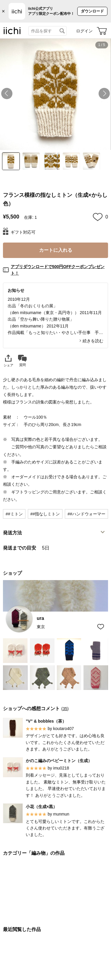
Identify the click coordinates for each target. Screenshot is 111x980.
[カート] (102, 31)
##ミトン (14, 514)
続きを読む (93, 341)
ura (40, 619)
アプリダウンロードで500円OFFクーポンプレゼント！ (58, 270)
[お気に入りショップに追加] (101, 627)
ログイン (84, 31)
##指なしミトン (45, 514)
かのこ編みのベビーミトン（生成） (59, 761)
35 (65, 709)
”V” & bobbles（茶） (46, 721)
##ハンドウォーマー (86, 514)
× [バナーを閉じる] (3, 11)
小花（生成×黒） (41, 807)
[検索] (62, 31)
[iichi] (12, 33)
